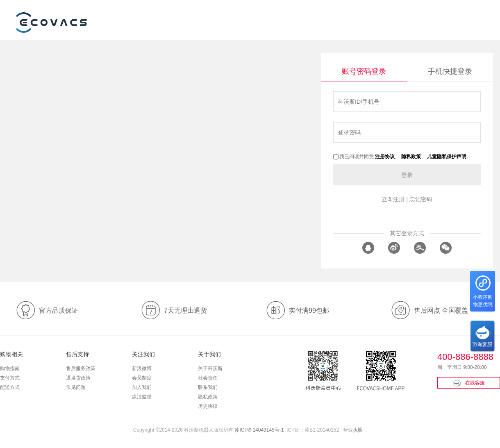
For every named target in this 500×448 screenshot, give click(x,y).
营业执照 (353, 430)
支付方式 (10, 378)
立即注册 (393, 199)
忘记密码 (421, 199)
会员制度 (142, 378)
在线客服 (469, 383)
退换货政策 (78, 378)
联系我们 (208, 387)
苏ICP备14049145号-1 (259, 430)
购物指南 (10, 368)
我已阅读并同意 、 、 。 (402, 157)
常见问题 (76, 387)
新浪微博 (142, 368)
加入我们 (142, 387)
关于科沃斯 (210, 368)
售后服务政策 (81, 368)
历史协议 (208, 406)
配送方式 (10, 387)
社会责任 (208, 378)
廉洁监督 (142, 397)
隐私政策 (208, 397)
